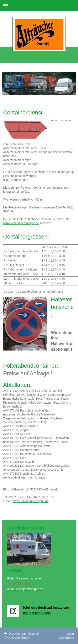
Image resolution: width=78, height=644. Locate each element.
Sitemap (33, 634)
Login (70, 634)
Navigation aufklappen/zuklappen (39, 6)
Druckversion (15, 634)
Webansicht (66, 638)
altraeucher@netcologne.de (21, 223)
